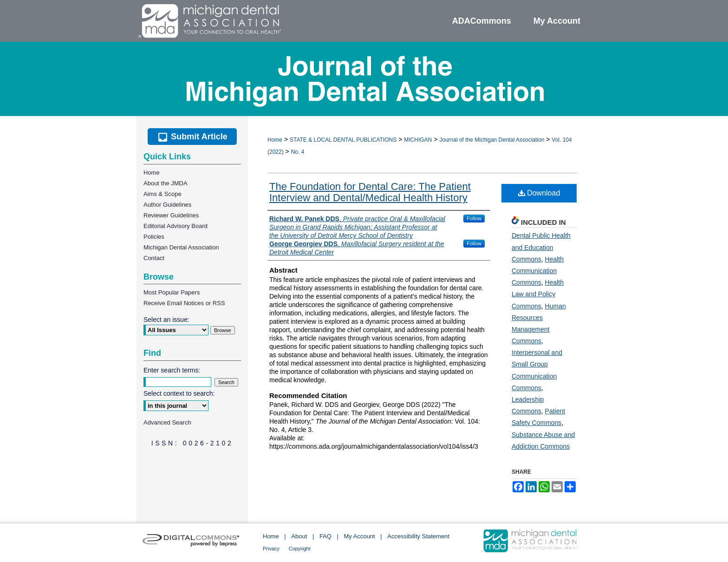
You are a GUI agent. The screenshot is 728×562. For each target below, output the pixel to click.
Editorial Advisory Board (175, 226)
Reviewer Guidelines (171, 215)
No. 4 (298, 152)
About (299, 536)
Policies (154, 237)
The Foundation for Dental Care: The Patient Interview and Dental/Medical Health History (370, 192)
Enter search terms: (172, 370)
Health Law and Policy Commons (538, 294)
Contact (154, 258)
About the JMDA (166, 183)
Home (275, 140)
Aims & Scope (162, 194)
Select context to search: (179, 393)
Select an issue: (166, 320)
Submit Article (192, 137)
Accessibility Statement (418, 536)
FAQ (325, 536)
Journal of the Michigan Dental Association (492, 140)
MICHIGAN (418, 140)
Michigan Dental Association (181, 247)
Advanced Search (167, 422)
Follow (474, 218)
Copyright (300, 549)
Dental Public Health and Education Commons (541, 247)
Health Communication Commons (538, 271)
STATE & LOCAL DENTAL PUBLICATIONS (343, 140)
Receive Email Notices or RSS (184, 303)
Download (539, 193)
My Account (360, 536)
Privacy (271, 549)
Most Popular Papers (172, 292)
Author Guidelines (167, 205)
